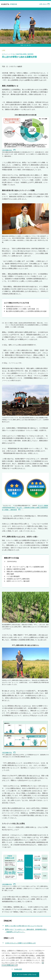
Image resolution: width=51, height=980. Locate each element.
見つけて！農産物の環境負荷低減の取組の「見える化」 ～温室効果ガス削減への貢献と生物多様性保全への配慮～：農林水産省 (25, 508)
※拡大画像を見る (9, 150)
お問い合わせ (44, 4)
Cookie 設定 (18, 969)
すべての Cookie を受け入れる (27, 975)
